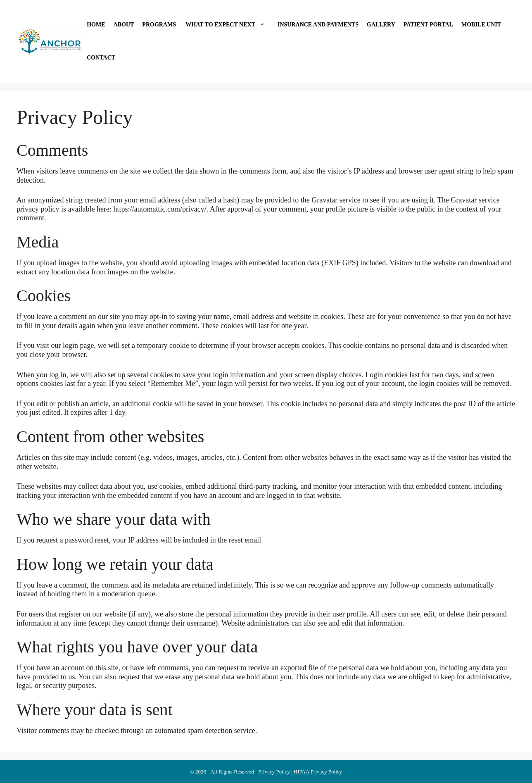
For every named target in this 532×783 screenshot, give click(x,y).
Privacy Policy (274, 772)
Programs (159, 25)
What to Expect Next (229, 25)
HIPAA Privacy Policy (318, 772)
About (124, 25)
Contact (101, 58)
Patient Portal (428, 25)
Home (96, 25)
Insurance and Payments (318, 25)
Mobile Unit (481, 25)
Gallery (381, 25)
